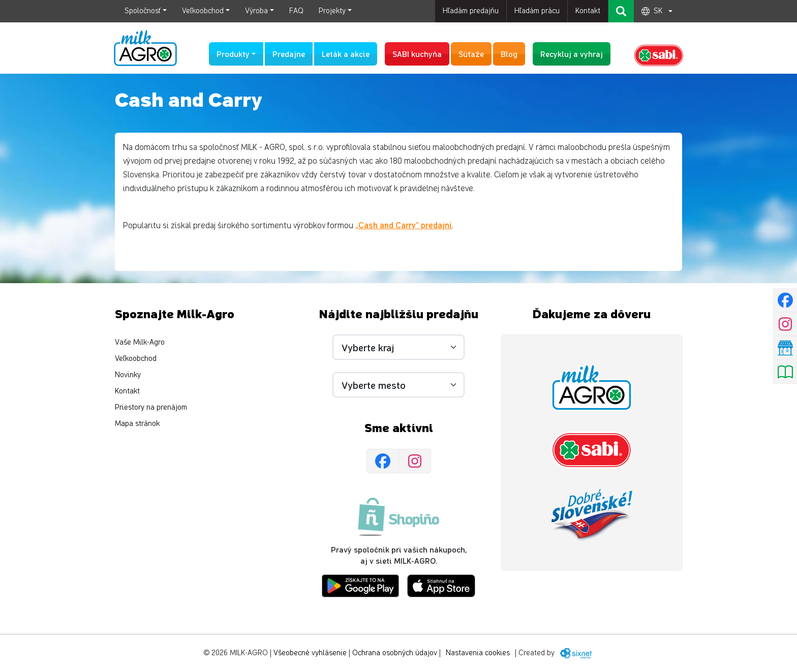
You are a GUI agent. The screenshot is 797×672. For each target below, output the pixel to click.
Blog (509, 54)
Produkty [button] (233, 54)
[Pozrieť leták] (785, 372)
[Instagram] (415, 461)
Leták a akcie (346, 54)
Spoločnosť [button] (143, 11)
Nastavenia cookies (478, 653)
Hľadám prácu (537, 11)
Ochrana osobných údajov (395, 653)
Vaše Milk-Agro (140, 342)
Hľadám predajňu (471, 11)
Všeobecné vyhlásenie (310, 653)
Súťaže (471, 54)
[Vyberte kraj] (398, 347)
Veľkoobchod (136, 359)
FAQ (296, 11)
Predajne (289, 54)
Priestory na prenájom (151, 407)
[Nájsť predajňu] (785, 348)
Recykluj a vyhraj (572, 54)
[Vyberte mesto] (398, 385)
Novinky (128, 375)
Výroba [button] (256, 11)
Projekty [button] (332, 11)
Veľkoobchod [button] (203, 11)
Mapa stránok (137, 424)
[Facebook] (383, 461)
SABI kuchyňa (417, 54)
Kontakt (588, 11)
